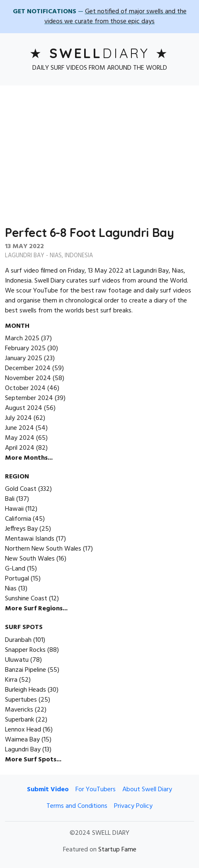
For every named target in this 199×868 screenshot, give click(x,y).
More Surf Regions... (36, 609)
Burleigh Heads (25, 690)
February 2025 (25, 349)
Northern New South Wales (43, 549)
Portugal (17, 579)
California (18, 519)
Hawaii (14, 509)
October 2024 (25, 388)
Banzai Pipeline (25, 670)
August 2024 (24, 408)
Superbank (19, 720)
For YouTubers (96, 790)
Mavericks (19, 710)
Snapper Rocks (25, 650)
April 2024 (20, 448)
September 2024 (29, 398)
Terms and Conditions (77, 806)
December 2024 (28, 368)
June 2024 (19, 428)
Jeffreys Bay (21, 529)
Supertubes (21, 700)
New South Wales (30, 559)
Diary (99, 53)
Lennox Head (23, 730)
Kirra (11, 680)
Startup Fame (117, 850)
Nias (56, 256)
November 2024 (28, 378)
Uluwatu (17, 660)
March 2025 (22, 339)
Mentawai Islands (30, 539)
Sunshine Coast (26, 599)
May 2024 (20, 438)
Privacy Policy (133, 806)
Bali (10, 499)
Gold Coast (21, 489)
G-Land (15, 569)
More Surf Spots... (33, 760)
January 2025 (24, 358)
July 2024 (18, 418)
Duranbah (18, 640)
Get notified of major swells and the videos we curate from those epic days (115, 17)
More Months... (29, 458)
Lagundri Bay (25, 256)
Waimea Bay (22, 740)
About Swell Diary (147, 790)
